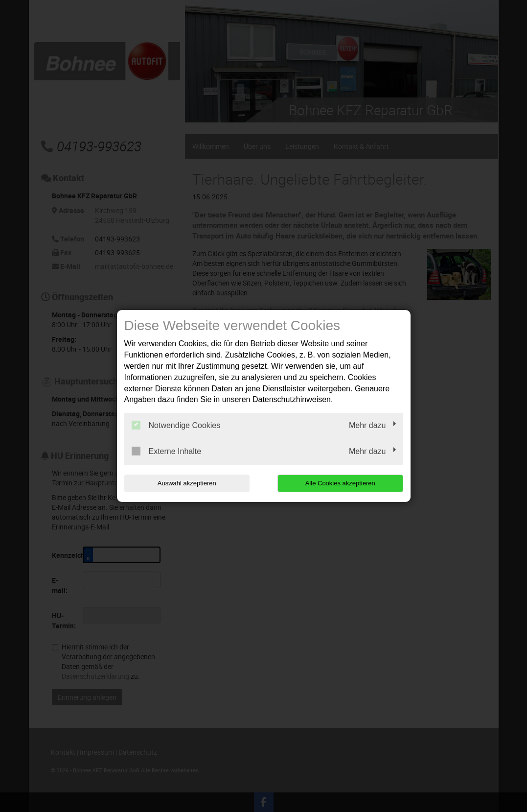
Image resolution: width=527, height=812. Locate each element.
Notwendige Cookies (176, 425)
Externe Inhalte (167, 451)
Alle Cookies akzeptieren (340, 483)
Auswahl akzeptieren (187, 483)
